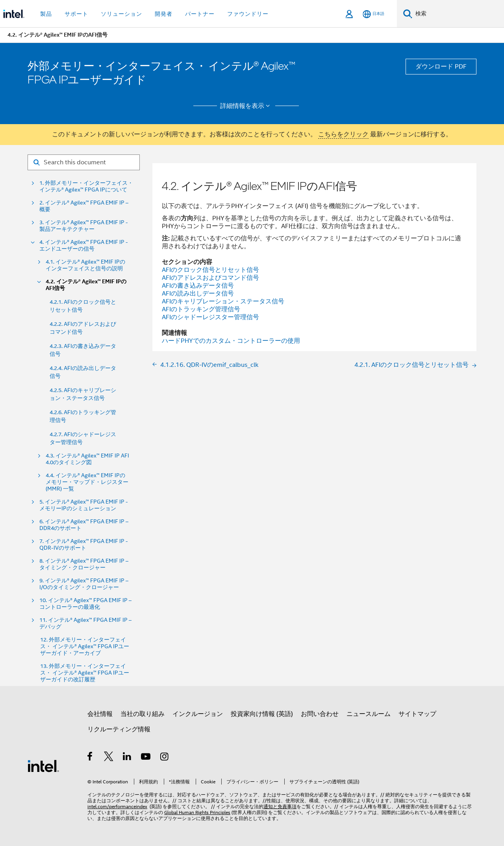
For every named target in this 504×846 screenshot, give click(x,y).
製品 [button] (46, 14)
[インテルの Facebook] (90, 758)
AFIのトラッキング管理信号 (201, 309)
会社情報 (100, 714)
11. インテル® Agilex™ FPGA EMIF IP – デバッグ (85, 623)
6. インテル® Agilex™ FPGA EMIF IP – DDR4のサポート (84, 525)
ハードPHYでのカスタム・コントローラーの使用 (231, 341)
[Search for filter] (84, 162)
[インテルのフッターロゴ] (43, 766)
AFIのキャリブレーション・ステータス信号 (223, 301)
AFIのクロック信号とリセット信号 (210, 270)
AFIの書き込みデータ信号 (198, 286)
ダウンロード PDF (441, 67)
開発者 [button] (164, 14)
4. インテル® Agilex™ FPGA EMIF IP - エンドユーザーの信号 (84, 245)
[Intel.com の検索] (458, 14)
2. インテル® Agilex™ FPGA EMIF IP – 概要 (84, 206)
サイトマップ (417, 714)
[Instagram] (165, 758)
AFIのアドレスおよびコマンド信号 (210, 278)
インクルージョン (198, 714)
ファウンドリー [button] (248, 14)
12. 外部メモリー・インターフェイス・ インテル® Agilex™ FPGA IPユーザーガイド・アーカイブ (85, 646)
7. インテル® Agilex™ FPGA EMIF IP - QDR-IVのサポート (84, 545)
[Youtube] (146, 758)
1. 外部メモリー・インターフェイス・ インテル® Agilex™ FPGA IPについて (86, 186)
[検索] (408, 14)
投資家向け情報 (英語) (262, 714)
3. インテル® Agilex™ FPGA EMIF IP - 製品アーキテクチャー (84, 226)
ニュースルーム (369, 714)
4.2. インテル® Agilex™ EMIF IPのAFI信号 (86, 285)
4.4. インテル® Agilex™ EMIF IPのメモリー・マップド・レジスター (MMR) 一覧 (87, 482)
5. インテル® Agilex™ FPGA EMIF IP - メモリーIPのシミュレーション (84, 505)
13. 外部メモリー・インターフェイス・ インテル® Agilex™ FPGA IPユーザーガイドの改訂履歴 (85, 673)
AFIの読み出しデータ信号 (198, 294)
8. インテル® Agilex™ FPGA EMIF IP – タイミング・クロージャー (84, 564)
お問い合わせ (320, 714)
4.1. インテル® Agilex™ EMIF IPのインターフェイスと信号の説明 (85, 265)
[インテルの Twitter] (109, 758)
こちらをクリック (343, 134)
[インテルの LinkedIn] (127, 758)
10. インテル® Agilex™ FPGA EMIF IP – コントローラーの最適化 (85, 604)
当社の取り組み (143, 714)
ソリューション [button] (121, 14)
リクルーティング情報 (119, 729)
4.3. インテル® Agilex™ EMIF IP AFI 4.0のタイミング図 (87, 459)
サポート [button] (76, 14)
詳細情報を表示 (246, 106)
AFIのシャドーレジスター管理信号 (210, 317)
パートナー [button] (200, 14)
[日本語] (373, 14)
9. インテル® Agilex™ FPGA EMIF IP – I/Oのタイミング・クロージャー (84, 584)
